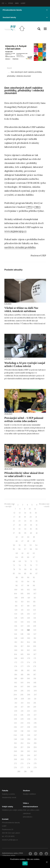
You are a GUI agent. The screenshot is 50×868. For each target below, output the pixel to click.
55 (14, 549)
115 (34, 602)
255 (35, 743)
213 (22, 703)
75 (25, 565)
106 (28, 594)
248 (15, 739)
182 (28, 670)
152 (16, 642)
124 (16, 614)
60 (17, 553)
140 (16, 630)
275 (35, 763)
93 (22, 582)
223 (35, 711)
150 (29, 638)
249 (22, 739)
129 (22, 618)
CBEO (37, 207)
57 (25, 549)
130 (29, 618)
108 (16, 598)
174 (28, 662)
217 (22, 707)
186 (28, 675)
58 (31, 549)
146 (28, 634)
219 (35, 707)
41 (37, 533)
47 (22, 541)
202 (29, 691)
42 (17, 537)
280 (19, 772)
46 (17, 541)
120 (16, 610)
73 (14, 565)
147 (35, 634)
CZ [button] (4, 3)
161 (22, 650)
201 (22, 691)
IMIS (17, 3)
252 (15, 743)
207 (35, 695)
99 (34, 586)
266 (29, 755)
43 (22, 537)
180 (16, 670)
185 (22, 675)
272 (15, 763)
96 (17, 586)
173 (22, 662)
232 (15, 723)
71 (31, 561)
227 (35, 715)
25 (31, 521)
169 (22, 658)
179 (35, 666)
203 (35, 691)
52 (25, 545)
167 (35, 654)
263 (35, 751)
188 (16, 679)
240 (15, 731)
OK (25, 863)
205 (22, 695)
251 (35, 739)
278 (28, 768)
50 (14, 545)
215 (35, 703)
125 (22, 614)
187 (35, 675)
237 (22, 727)
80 (25, 569)
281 (25, 772)
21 (36, 517)
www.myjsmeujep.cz (15, 231)
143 (35, 630)
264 (15, 755)
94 (28, 582)
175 (35, 662)
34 (25, 529)
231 (35, 719)
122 (28, 610)
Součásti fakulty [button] (25, 17)
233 (22, 723)
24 (25, 521)
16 (36, 513)
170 (29, 658)
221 (22, 711)
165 (22, 654)
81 (31, 569)
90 (28, 577)
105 (22, 594)
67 (34, 557)
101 (22, 590)
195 (35, 683)
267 (35, 755)
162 (28, 650)
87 (37, 574)
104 (16, 594)
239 (35, 727)
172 (16, 662)
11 (35, 509)
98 (28, 586)
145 (22, 634)
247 (35, 735)
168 (16, 658)
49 (34, 541)
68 (14, 561)
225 (22, 715)
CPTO (29, 207)
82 (36, 569)
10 (30, 509)
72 (37, 561)
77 (37, 565)
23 (19, 521)
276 (15, 768)
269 (22, 759)
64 (17, 557)
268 (15, 759)
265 (22, 755)
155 (35, 642)
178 (28, 666)
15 (31, 513)
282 (32, 772)
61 (22, 553)
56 (20, 549)
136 (16, 626)
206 (29, 695)
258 (28, 747)
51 (20, 545)
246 (29, 735)
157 (22, 646)
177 (22, 666)
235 (35, 723)
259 (35, 747)
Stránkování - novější (9, 505)
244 (15, 735)
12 (14, 513)
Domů (9, 68)
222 (28, 711)
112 (16, 602)
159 (35, 646)
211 (35, 699)
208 (16, 699)
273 (22, 763)
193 (22, 683)
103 (35, 590)
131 (35, 618)
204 (15, 695)
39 (25, 533)
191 (35, 679)
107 (35, 594)
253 (22, 743)
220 (16, 711)
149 (22, 638)
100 (16, 590)
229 (22, 719)
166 (28, 654)
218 (28, 707)
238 (28, 727)
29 (25, 525)
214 (28, 703)
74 (20, 565)
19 (25, 517)
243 (35, 731)
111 (35, 598)
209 (22, 699)
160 (16, 650)
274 (29, 763)
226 (29, 715)
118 (28, 606)
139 (35, 626)
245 (22, 735)
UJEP (23, 3)
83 (14, 574)
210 (29, 699)
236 (15, 727)
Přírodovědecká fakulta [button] (25, 10)
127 (35, 614)
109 (22, 598)
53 (31, 545)
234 (29, 723)
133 (22, 622)
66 (28, 557)
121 (22, 610)
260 (15, 751)
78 (14, 569)
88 (17, 577)
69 (20, 561)
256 (15, 747)
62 (28, 553)
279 (35, 768)
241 (22, 731)
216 (16, 707)
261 (22, 751)
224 (15, 715)
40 (31, 533)
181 (22, 670)
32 (14, 529)
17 (14, 517)
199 (35, 687)
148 (16, 638)
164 (16, 654)
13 (20, 513)
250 (29, 739)
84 (20, 574)
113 (22, 602)
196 (16, 687)
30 (31, 525)
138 (28, 626)
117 (22, 606)
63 (34, 553)
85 (25, 574)
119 (34, 606)
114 (28, 602)
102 (28, 590)
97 (22, 586)
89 (22, 577)
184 (16, 675)
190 (28, 679)
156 (16, 646)
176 (16, 666)
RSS (21, 853)
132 (16, 622)
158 (28, 646)
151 (35, 638)
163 (35, 650)
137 (22, 626)
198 (28, 687)
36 (36, 529)
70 (26, 561)
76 (31, 565)
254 (29, 743)
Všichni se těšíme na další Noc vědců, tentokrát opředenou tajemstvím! (21, 311)
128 (16, 618)
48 (28, 541)
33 (19, 529)
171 (35, 658)
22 (14, 521)
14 (25, 513)
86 (31, 574)
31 (37, 525)
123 (35, 610)
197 (22, 687)
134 (28, 622)
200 (15, 691)
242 (29, 731)
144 (16, 634)
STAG (11, 3)
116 (16, 606)
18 (20, 517)
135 (35, 622)
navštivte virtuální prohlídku (20, 247)
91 (34, 577)
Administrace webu (10, 853)
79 (20, 569)
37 (14, 533)
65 (22, 557)
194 (28, 683)
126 (28, 614)
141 (22, 630)
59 (36, 549)
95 (34, 582)
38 (19, 533)
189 (22, 679)
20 (31, 517)
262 (29, 751)
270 (29, 759)
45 (34, 537)
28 (20, 525)
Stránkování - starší (44, 505)
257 (22, 747)
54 (36, 545)
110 (29, 598)
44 (28, 537)
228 (15, 719)
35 (31, 529)
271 (35, 759)
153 (22, 642)
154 (28, 642)
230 (29, 719)
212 (16, 703)
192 (16, 683)
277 (22, 768)
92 (17, 582)
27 (14, 525)
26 (36, 521)
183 (35, 670)
